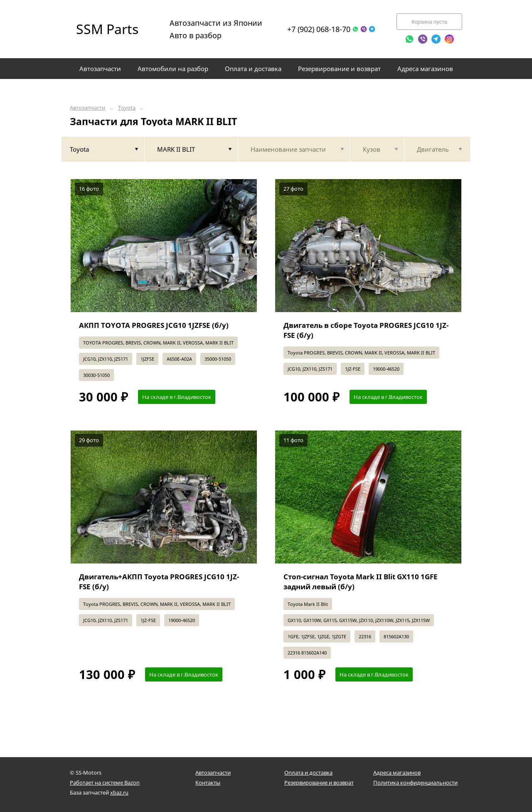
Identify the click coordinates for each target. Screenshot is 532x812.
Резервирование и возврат (319, 782)
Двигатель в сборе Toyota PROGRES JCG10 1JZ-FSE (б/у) (366, 330)
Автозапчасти (87, 108)
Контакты (208, 782)
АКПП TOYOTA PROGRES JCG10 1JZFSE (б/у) (154, 325)
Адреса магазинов (397, 773)
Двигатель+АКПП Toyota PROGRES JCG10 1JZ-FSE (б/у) (159, 582)
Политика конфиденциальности (415, 782)
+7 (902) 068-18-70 (319, 29)
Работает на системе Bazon (105, 782)
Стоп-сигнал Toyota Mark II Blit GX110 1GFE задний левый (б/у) (361, 582)
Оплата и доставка (308, 773)
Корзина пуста (429, 22)
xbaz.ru (119, 792)
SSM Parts (107, 29)
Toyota (127, 108)
